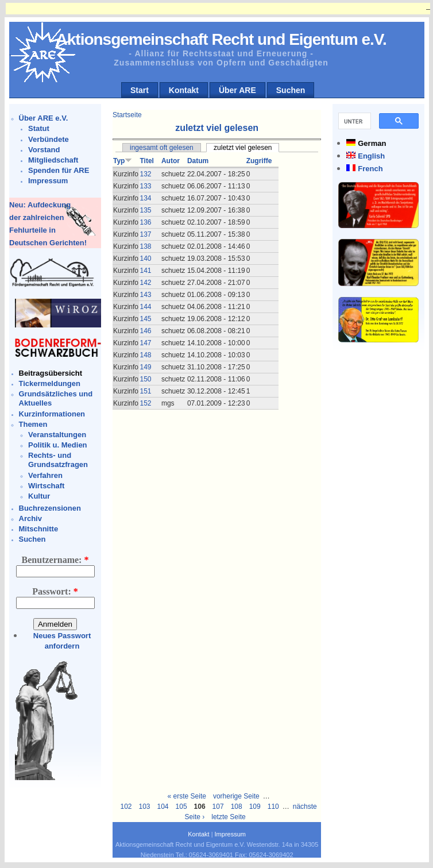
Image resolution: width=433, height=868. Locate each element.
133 (145, 186)
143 (145, 295)
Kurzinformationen (52, 414)
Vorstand (44, 150)
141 (145, 271)
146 (145, 331)
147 (145, 343)
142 (145, 283)
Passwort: (55, 591)
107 (218, 807)
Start (140, 90)
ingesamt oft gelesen (162, 148)
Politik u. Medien (58, 445)
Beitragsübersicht (51, 373)
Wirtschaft (46, 486)
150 (145, 379)
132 (145, 174)
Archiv (30, 518)
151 (145, 391)
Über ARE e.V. (44, 118)
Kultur (39, 496)
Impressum (48, 181)
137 (145, 234)
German (372, 143)
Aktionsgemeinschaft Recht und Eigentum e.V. (221, 39)
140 (145, 259)
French (370, 169)
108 (237, 807)
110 (273, 807)
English (371, 156)
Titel (146, 161)
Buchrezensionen (50, 508)
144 (145, 307)
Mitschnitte (39, 529)
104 (163, 807)
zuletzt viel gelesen (243, 148)
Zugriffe (259, 161)
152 (145, 403)
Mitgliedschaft (53, 160)
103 (144, 807)
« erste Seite (187, 796)
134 (145, 198)
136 (145, 222)
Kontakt (184, 90)
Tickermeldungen (50, 383)
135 (145, 210)
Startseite (127, 115)
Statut (39, 128)
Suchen (291, 90)
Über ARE (237, 90)
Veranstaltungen (57, 435)
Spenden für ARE (59, 170)
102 (126, 807)
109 (255, 807)
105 (181, 807)
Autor (171, 161)
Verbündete (49, 139)
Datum (198, 161)
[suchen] (353, 121)
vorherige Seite (236, 796)
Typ (123, 161)
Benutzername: (55, 560)
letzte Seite (228, 817)
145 (145, 319)
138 (145, 246)
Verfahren (45, 475)
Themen (33, 424)
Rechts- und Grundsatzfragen (58, 460)
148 (145, 355)
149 (145, 367)
